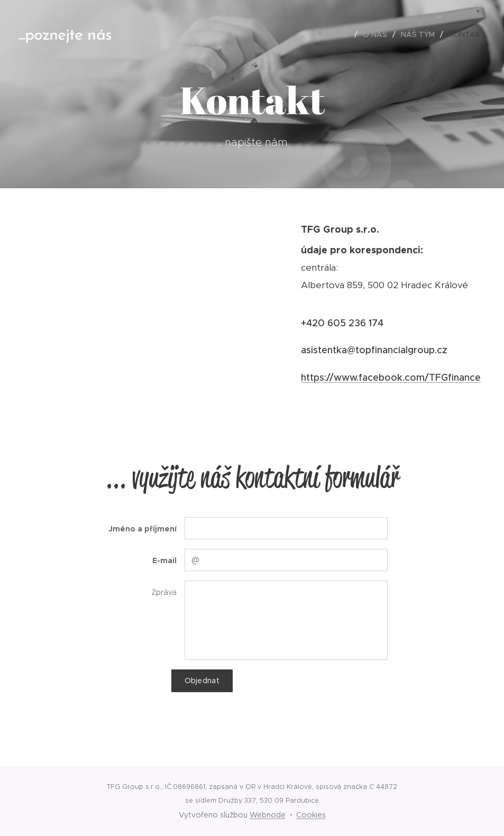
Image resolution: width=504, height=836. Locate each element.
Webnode (268, 815)
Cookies (311, 815)
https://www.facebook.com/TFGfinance (391, 378)
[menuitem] (341, 34)
